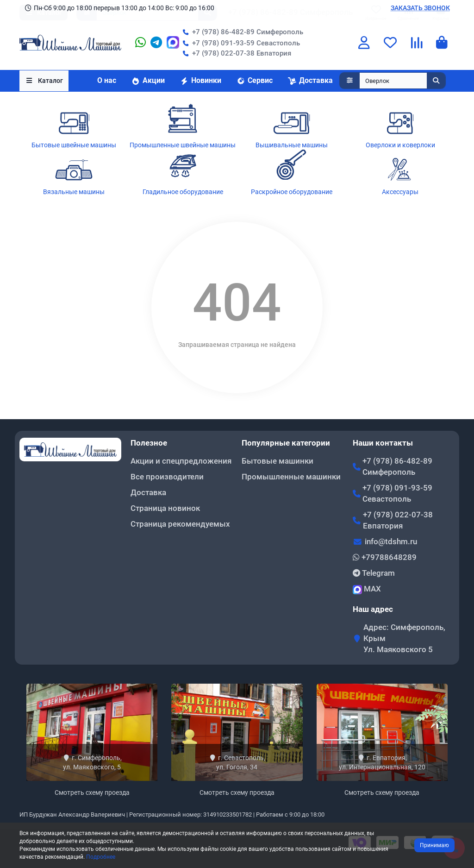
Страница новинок (165, 508)
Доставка (310, 81)
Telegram (374, 573)
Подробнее (101, 857)
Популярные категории (286, 443)
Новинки (200, 81)
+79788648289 (385, 557)
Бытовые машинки (278, 461)
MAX (367, 589)
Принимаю (434, 845)
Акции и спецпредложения (181, 461)
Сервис (254, 81)
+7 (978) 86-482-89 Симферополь (241, 32)
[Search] (403, 82)
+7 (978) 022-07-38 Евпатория (235, 54)
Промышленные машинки (291, 477)
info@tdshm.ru (391, 541)
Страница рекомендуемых (180, 524)
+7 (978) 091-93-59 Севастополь (240, 44)
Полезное (149, 443)
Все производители (167, 477)
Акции (148, 81)
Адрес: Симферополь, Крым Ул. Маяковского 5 (404, 638)
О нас (107, 81)
